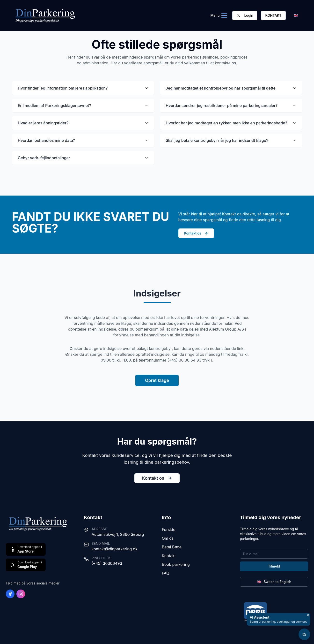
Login (245, 15)
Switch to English (274, 582)
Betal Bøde (172, 547)
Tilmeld (274, 566)
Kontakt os (196, 233)
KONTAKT (273, 15)
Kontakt (169, 556)
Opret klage (157, 380)
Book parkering (176, 564)
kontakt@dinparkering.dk (115, 549)
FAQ (166, 573)
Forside (169, 530)
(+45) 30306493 (107, 563)
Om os (168, 538)
